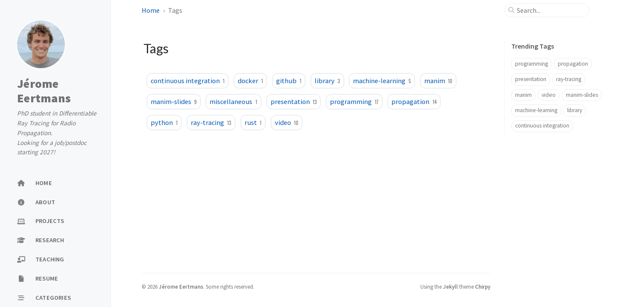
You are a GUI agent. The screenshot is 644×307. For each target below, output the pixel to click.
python (164, 122)
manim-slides (174, 101)
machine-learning (382, 81)
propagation (414, 101)
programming (354, 101)
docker (250, 81)
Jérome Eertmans (44, 91)
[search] (550, 10)
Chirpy (483, 287)
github (289, 81)
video (287, 122)
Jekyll (450, 287)
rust (253, 122)
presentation (294, 101)
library (327, 81)
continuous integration (188, 81)
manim (438, 81)
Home (151, 10)
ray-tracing (211, 122)
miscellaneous (233, 101)
